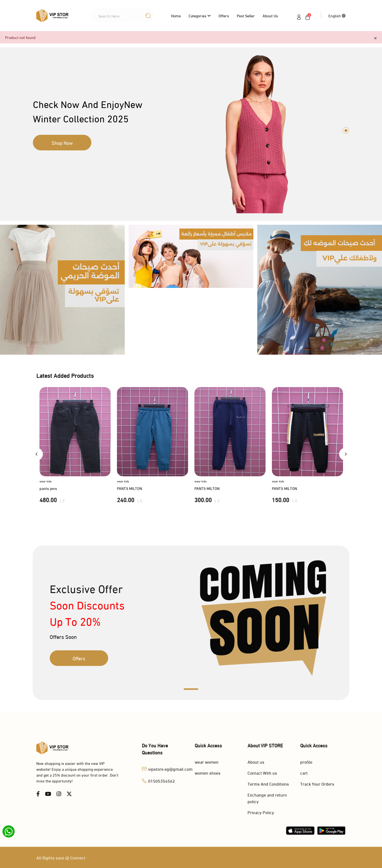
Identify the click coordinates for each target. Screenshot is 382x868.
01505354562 (162, 781)
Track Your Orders (317, 784)
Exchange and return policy (267, 798)
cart (304, 773)
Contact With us (262, 773)
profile (306, 762)
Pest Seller (246, 15)
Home (176, 15)
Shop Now (62, 142)
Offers (224, 15)
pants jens (48, 488)
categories (200, 15)
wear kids (46, 481)
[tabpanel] (191, 130)
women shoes (208, 773)
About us (270, 15)
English (337, 15)
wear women (207, 762)
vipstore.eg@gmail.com (170, 769)
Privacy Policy (261, 812)
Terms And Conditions (268, 784)
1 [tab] (346, 130)
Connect (78, 857)
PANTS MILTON (129, 488)
